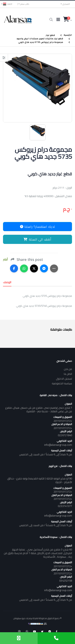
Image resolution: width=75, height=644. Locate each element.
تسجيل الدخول (64, 379)
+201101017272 (63, 421)
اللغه (8, 4)
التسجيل (66, 4)
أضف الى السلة (37, 239)
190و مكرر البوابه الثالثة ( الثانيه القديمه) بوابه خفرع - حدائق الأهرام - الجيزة (40, 480)
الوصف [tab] (7, 282)
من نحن (68, 369)
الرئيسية (68, 35)
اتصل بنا (68, 374)
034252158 (66, 581)
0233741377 (65, 506)
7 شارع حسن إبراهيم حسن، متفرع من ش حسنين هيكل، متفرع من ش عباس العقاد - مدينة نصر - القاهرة (39, 409)
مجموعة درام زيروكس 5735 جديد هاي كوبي (41, 42)
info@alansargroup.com (58, 445)
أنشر (5, 260)
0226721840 (65, 435)
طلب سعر (25, 4)
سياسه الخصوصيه (62, 383)
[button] (51, 20)
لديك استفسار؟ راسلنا (37, 227)
